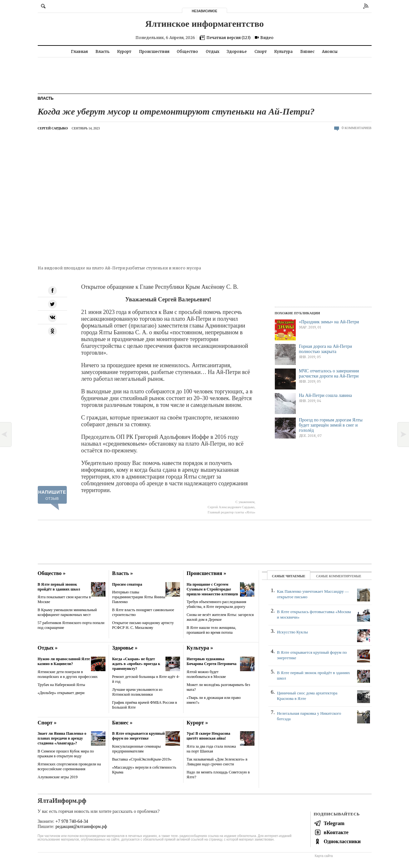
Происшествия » (207, 573)
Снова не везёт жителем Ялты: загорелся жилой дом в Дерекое (220, 617)
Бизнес (307, 51)
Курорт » (197, 723)
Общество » (52, 573)
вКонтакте (336, 832)
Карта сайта (324, 856)
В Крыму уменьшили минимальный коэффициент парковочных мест (67, 612)
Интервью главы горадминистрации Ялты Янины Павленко (139, 597)
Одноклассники (342, 841)
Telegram (334, 823)
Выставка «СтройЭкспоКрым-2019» (142, 759)
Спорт (261, 51)
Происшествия (154, 51)
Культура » (200, 648)
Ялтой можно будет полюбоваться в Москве (206, 674)
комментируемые (345, 576)
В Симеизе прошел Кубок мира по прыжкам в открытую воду (66, 754)
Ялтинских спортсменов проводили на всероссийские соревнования (69, 767)
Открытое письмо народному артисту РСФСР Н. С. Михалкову (143, 625)
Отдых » (48, 648)
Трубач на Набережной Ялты (61, 685)
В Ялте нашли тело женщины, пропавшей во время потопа (212, 630)
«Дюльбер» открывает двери (61, 693)
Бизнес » (122, 723)
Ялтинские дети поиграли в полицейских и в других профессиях (68, 674)
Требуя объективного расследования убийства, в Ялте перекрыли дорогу (217, 604)
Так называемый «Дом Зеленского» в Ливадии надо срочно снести (217, 762)
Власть (103, 51)
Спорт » (47, 723)
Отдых (213, 51)
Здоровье (237, 51)
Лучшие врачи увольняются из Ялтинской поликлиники (137, 692)
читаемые (295, 576)
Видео (267, 38)
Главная (79, 51)
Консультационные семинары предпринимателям (137, 749)
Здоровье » (125, 648)
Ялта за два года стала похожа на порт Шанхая (211, 749)
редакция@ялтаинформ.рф (81, 827)
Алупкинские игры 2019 (58, 777)
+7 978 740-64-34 (72, 821)
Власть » (123, 573)
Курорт (124, 51)
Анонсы (330, 51)
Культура (283, 51)
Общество (187, 51)
